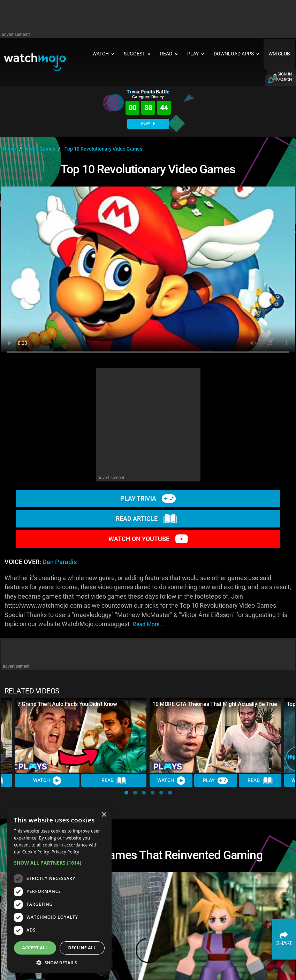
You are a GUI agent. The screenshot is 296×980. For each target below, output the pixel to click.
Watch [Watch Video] (47, 780)
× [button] (104, 815)
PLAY (148, 124)
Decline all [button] (82, 948)
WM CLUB (279, 54)
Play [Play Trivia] (215, 780)
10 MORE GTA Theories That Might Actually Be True (215, 704)
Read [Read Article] (114, 781)
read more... (148, 624)
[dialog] (59, 890)
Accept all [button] (35, 948)
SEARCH (284, 80)
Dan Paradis (60, 562)
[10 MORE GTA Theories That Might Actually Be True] (216, 735)
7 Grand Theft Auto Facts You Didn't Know (67, 704)
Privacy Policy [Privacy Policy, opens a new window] (65, 852)
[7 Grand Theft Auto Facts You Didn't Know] (81, 735)
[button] (126, 793)
